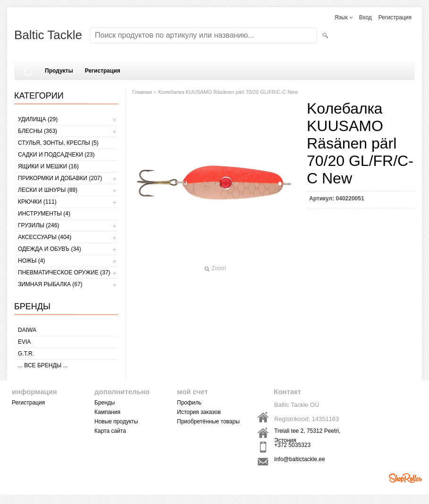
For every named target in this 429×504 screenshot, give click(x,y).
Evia (24, 342)
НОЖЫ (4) (31, 261)
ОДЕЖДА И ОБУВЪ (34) (50, 249)
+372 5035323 (292, 445)
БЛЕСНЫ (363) (38, 131)
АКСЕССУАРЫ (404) (45, 237)
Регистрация (395, 17)
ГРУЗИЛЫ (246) (38, 225)
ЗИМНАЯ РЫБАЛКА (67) (50, 284)
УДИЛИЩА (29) (38, 119)
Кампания (107, 412)
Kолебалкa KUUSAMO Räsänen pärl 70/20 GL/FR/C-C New (228, 92)
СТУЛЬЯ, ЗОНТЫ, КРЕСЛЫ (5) (58, 143)
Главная (142, 92)
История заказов (199, 412)
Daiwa (27, 330)
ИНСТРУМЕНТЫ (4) (44, 214)
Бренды (105, 403)
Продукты (59, 71)
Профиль (189, 403)
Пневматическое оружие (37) (64, 273)
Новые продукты (116, 421)
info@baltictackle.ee (300, 459)
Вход (366, 17)
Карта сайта (110, 431)
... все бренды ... (43, 365)
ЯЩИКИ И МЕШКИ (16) (48, 166)
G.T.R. (26, 354)
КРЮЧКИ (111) (37, 202)
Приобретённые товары (208, 421)
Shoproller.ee (405, 478)
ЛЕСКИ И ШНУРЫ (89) (48, 190)
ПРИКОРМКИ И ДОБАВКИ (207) (60, 178)
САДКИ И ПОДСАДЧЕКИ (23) (56, 155)
